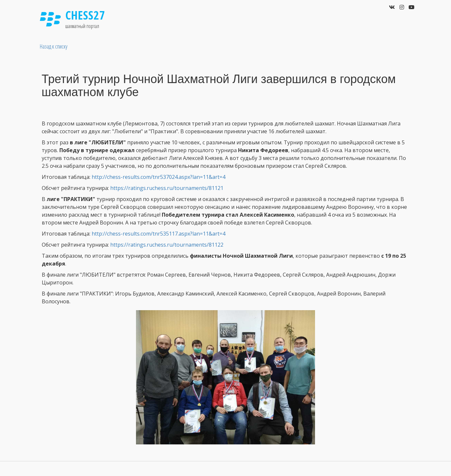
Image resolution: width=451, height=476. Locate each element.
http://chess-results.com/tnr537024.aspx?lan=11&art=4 (158, 177)
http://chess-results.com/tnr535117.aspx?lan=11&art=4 (158, 234)
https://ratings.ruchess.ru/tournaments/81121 (167, 188)
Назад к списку (54, 46)
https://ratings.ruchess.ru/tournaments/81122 (167, 245)
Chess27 (85, 15)
